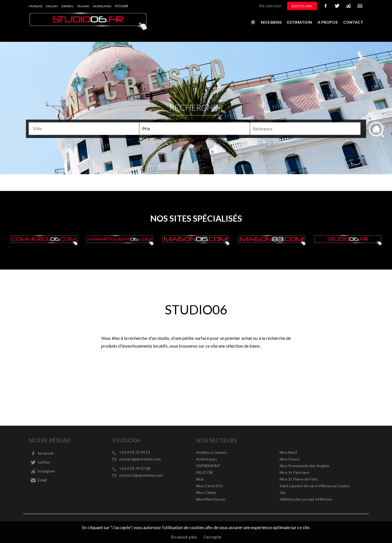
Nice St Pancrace (294, 472)
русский (121, 6)
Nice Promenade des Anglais (304, 466)
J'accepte (212, 537)
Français (36, 6)
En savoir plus (184, 537)
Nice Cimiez (206, 492)
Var (283, 492)
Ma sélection (270, 6)
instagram (349, 6)
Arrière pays (207, 459)
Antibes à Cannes (211, 452)
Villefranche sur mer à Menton (306, 499)
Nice (200, 479)
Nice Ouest (290, 459)
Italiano (83, 6)
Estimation (300, 22)
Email (360, 6)
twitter (337, 6)
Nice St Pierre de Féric (299, 479)
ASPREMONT (208, 466)
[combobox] (84, 129)
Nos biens (271, 22)
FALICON (204, 472)
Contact (353, 22)
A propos (328, 22)
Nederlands (102, 6)
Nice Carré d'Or (210, 486)
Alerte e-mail (302, 6)
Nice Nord (288, 452)
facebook (326, 6)
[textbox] (86, 129)
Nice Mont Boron (211, 499)
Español (67, 6)
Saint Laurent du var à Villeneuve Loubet (315, 486)
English (52, 6)
